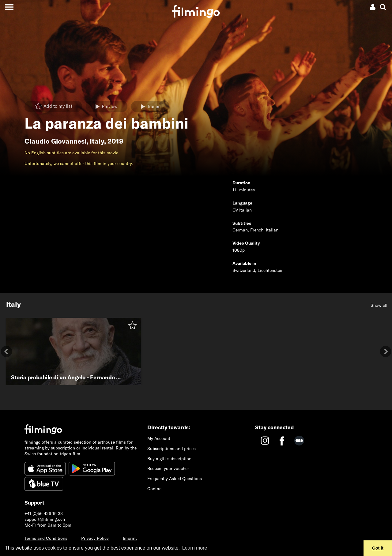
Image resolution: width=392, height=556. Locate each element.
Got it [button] (378, 548)
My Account (159, 438)
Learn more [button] (195, 548)
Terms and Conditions (46, 538)
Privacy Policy (95, 538)
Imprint (130, 538)
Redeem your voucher (168, 468)
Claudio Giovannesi (55, 141)
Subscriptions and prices (171, 449)
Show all (379, 305)
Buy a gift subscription (169, 459)
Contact (155, 489)
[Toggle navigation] (9, 7)
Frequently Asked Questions (175, 479)
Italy (97, 141)
